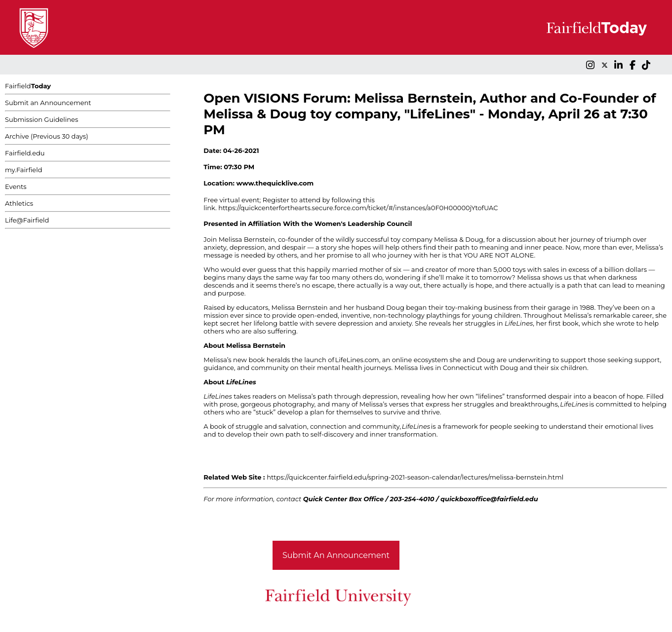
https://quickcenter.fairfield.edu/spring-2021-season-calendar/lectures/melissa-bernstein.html (415, 477)
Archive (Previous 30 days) (46, 136)
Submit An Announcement (336, 555)
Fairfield (28, 86)
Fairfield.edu (25, 153)
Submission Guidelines (41, 119)
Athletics (19, 203)
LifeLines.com (357, 360)
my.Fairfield (24, 170)
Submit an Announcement (48, 103)
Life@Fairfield (27, 220)
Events (16, 186)
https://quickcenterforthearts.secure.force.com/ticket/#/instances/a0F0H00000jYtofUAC (358, 208)
